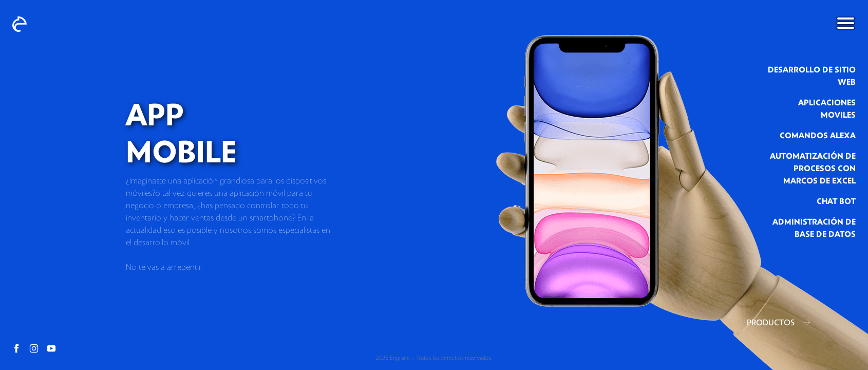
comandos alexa (818, 136)
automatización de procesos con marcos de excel (813, 169)
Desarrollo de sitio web (812, 76)
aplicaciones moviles (827, 109)
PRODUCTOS (779, 323)
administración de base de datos (814, 228)
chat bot (836, 201)
